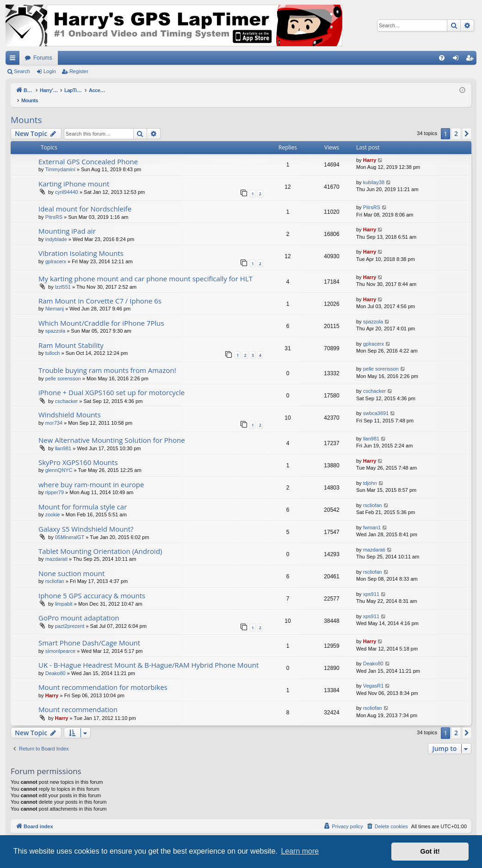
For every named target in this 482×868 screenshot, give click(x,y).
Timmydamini (60, 160)
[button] (467, 124)
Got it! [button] (430, 851)
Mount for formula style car (83, 497)
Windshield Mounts (70, 405)
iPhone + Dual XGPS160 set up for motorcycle (111, 383)
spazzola (55, 321)
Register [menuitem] (472, 60)
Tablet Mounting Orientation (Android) (100, 541)
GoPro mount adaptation (79, 608)
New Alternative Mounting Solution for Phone (112, 430)
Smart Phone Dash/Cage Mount (89, 633)
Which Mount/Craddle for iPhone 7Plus (101, 313)
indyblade (56, 229)
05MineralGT (70, 527)
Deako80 (56, 663)
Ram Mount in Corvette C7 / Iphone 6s (100, 291)
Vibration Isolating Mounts (81, 243)
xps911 (371, 584)
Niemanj (55, 299)
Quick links (14, 60)
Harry (370, 150)
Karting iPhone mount (74, 174)
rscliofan (373, 496)
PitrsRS (54, 207)
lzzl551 (63, 277)
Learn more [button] (300, 851)
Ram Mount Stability (71, 335)
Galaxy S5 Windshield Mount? (86, 519)
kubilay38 (374, 173)
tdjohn (370, 473)
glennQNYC (59, 460)
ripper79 (55, 483)
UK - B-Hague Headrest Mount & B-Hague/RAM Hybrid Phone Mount (148, 655)
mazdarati (56, 549)
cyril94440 (67, 182)
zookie (53, 505)
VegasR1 (374, 676)
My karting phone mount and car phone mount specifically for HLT (145, 269)
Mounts (26, 110)
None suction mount (71, 564)
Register (79, 71)
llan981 (63, 439)
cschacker (67, 391)
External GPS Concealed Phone (88, 152)
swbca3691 (376, 403)
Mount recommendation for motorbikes (103, 677)
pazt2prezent (70, 616)
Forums (43, 58)
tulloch (53, 343)
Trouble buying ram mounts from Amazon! (107, 360)
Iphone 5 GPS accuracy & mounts (92, 586)
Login (50, 71)
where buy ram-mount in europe (91, 475)
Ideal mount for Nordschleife (85, 199)
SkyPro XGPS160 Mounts (78, 453)
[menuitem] (442, 58)
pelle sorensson (63, 369)
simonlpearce (60, 641)
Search (22, 71)
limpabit (64, 594)
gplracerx (56, 252)
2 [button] (456, 124)
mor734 (54, 413)
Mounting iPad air (67, 221)
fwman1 (372, 518)
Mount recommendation (78, 700)
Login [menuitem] (458, 60)
